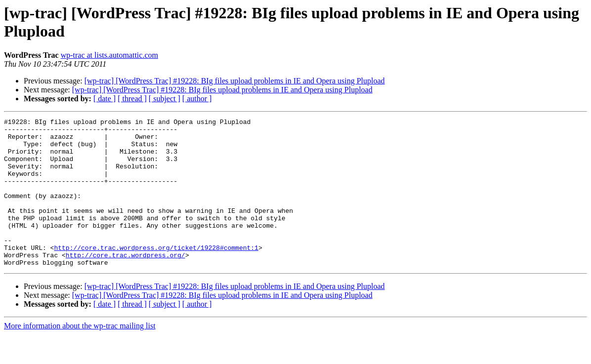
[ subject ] (165, 99)
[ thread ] (132, 99)
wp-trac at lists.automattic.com (109, 55)
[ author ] (197, 99)
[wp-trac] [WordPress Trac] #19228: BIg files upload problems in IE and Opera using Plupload (235, 81)
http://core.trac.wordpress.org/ (126, 283)
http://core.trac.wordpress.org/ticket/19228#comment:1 (156, 274)
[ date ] (105, 99)
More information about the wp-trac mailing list (80, 355)
